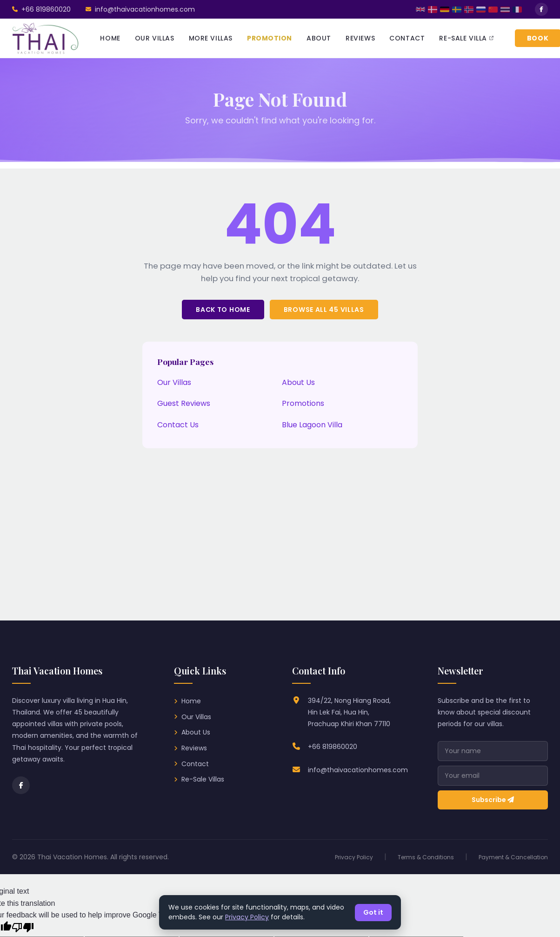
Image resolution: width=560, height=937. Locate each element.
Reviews (194, 748)
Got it (373, 912)
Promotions (303, 403)
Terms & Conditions (426, 857)
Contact (195, 764)
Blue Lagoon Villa (312, 425)
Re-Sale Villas (203, 779)
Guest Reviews (184, 403)
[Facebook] (21, 785)
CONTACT (407, 38)
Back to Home (223, 310)
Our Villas (174, 382)
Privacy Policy (354, 857)
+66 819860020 (333, 747)
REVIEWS (360, 38)
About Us (298, 382)
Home (191, 701)
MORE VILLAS (211, 38)
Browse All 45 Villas (324, 310)
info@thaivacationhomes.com (358, 770)
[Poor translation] (23, 928)
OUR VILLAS (155, 38)
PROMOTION (270, 38)
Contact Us (178, 425)
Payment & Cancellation (513, 857)
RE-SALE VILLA (466, 38)
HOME (110, 38)
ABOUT (319, 38)
